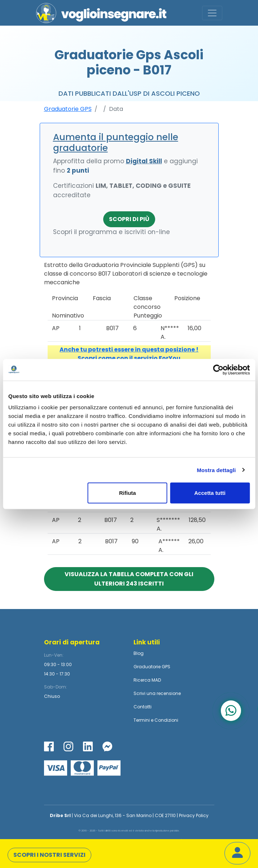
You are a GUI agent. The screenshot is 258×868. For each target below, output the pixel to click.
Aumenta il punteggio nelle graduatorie (116, 142)
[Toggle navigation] (212, 13)
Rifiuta (128, 493)
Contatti (143, 707)
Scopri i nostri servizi (49, 855)
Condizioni (166, 720)
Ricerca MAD (147, 680)
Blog (139, 653)
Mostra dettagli (216, 470)
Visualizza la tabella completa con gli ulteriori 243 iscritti (129, 579)
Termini (142, 720)
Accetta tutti (210, 493)
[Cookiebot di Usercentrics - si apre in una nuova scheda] (218, 370)
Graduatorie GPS (68, 109)
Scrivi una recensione (157, 693)
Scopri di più (129, 219)
